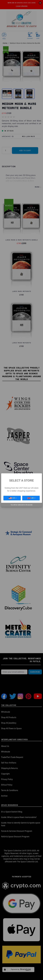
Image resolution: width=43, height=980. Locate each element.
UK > (31, 498)
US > (12, 498)
